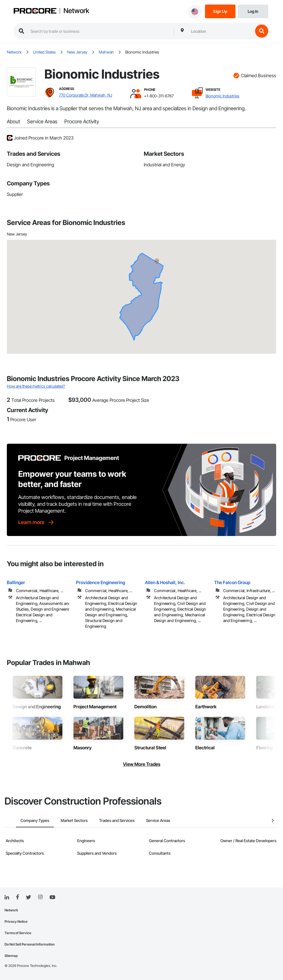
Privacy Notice (16, 921)
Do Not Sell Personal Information (30, 944)
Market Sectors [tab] (63, 820)
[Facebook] (18, 897)
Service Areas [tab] (147, 820)
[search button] (262, 31)
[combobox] (221, 31)
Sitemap (11, 956)
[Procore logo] (35, 12)
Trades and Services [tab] (105, 820)
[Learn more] (36, 522)
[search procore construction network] (99, 31)
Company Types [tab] (23, 820)
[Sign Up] (220, 11)
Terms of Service (18, 933)
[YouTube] (52, 897)
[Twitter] (28, 897)
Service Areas (42, 121)
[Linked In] (7, 897)
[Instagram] (40, 897)
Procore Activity (82, 121)
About (14, 121)
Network (76, 11)
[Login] (253, 11)
